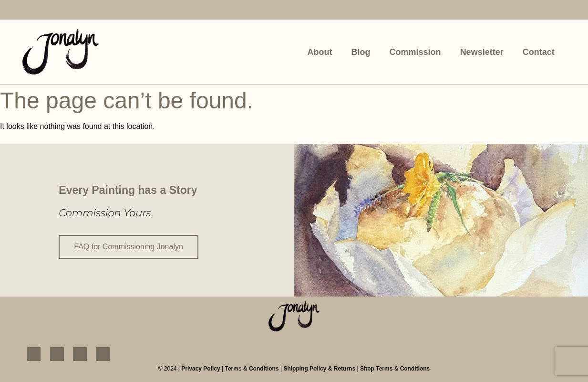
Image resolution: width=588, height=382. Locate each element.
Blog (361, 52)
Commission (415, 52)
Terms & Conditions (252, 368)
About (320, 52)
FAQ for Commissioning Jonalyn (129, 247)
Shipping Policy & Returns (319, 368)
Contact (539, 52)
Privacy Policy (201, 368)
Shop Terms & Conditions (395, 368)
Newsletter (482, 52)
